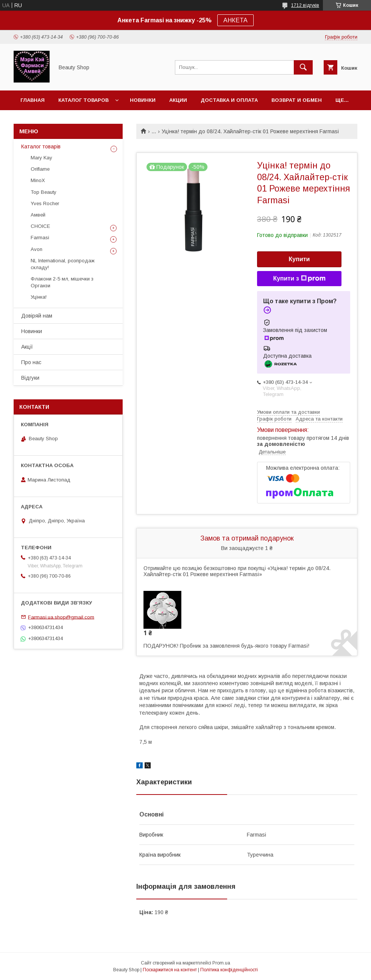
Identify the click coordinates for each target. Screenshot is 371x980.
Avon (37, 249)
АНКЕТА (235, 20)
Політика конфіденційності (229, 970)
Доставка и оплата (229, 100)
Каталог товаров (83, 100)
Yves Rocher (45, 203)
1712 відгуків (305, 5)
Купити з (299, 279)
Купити (299, 259)
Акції (27, 347)
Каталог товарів (41, 146)
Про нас (31, 362)
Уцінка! (39, 297)
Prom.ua (221, 963)
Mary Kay (41, 158)
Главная (33, 100)
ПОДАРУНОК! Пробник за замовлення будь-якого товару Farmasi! (226, 646)
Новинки (143, 100)
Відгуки (30, 378)
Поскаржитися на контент (170, 970)
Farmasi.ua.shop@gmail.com (61, 617)
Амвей (38, 215)
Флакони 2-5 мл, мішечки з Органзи (62, 282)
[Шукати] (303, 67)
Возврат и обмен (297, 100)
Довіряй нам (37, 316)
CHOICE (40, 226)
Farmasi (40, 238)
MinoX (38, 180)
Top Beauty (44, 192)
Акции (178, 100)
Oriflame (40, 169)
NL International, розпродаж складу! (63, 264)
